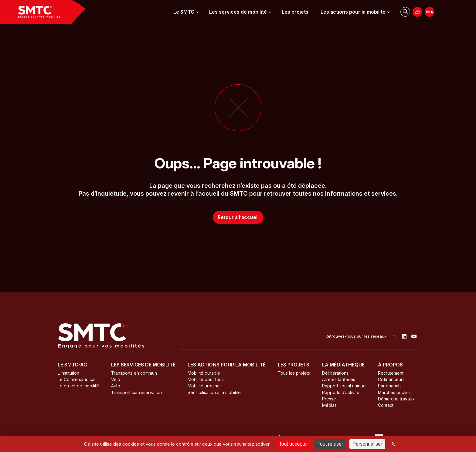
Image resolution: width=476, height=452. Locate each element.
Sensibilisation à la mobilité (214, 392)
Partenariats (390, 386)
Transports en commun (134, 373)
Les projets (295, 12)
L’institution (68, 373)
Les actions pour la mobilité (353, 12)
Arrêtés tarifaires (339, 379)
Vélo (116, 379)
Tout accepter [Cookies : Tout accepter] (294, 444)
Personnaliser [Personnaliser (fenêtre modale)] (367, 444)
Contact (386, 405)
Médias (329, 405)
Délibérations (335, 373)
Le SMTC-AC (72, 365)
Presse (329, 399)
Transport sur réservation (136, 392)
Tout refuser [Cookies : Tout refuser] (330, 444)
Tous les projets (294, 373)
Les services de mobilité (238, 12)
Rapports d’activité (341, 392)
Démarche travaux (396, 399)
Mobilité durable (204, 373)
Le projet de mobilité (78, 386)
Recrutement (391, 373)
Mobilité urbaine (204, 386)
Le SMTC (184, 12)
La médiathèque (343, 365)
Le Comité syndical (76, 379)
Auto (116, 386)
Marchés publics (394, 392)
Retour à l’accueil (238, 217)
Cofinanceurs (391, 379)
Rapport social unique (344, 386)
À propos (390, 365)
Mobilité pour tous (206, 379)
